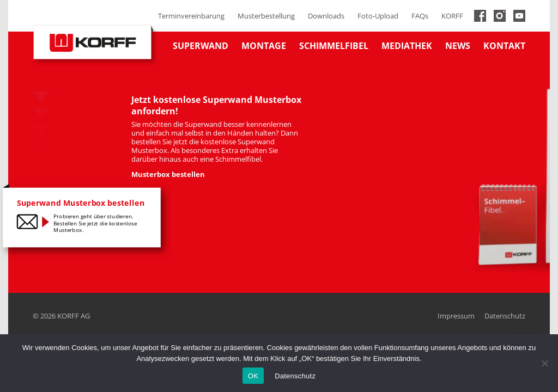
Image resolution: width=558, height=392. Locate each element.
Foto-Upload (378, 16)
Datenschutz (505, 316)
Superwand (201, 46)
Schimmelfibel (334, 46)
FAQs (420, 16)
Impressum (456, 316)
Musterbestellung (266, 16)
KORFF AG (74, 316)
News (458, 46)
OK (253, 376)
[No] (544, 363)
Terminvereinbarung (191, 16)
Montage (264, 46)
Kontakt (504, 46)
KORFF (452, 16)
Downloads (326, 16)
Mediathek (407, 46)
